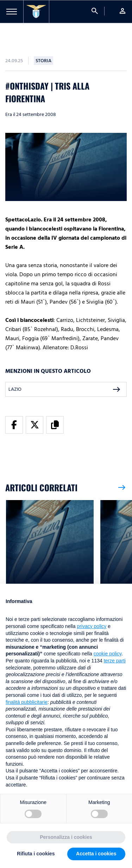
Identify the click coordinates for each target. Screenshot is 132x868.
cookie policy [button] (108, 654)
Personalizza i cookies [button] (66, 837)
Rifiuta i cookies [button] (36, 854)
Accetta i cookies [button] (96, 854)
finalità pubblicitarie (27, 702)
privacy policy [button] (92, 626)
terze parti (115, 661)
